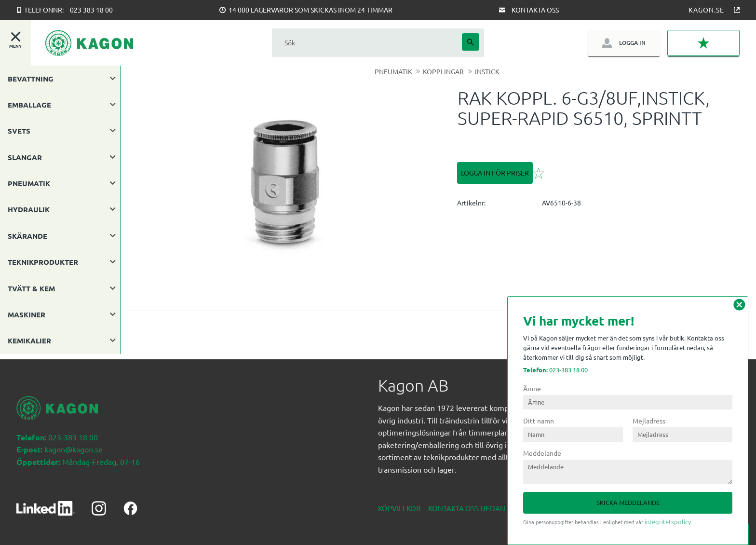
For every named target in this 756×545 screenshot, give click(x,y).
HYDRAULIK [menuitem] (29, 209)
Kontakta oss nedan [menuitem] (467, 503)
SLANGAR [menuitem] (25, 157)
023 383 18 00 (91, 10)
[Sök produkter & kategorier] (367, 43)
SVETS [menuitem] (19, 131)
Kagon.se (706, 10)
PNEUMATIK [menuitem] (29, 183)
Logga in (632, 43)
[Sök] (471, 42)
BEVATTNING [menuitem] (31, 79)
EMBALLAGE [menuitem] (29, 105)
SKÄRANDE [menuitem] (27, 236)
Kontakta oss (535, 10)
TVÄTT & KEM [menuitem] (31, 288)
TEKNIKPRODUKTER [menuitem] (43, 262)
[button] (703, 43)
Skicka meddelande (628, 502)
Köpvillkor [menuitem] (399, 503)
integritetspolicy (668, 522)
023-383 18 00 (555, 370)
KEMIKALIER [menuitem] (29, 341)
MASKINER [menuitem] (27, 314)
